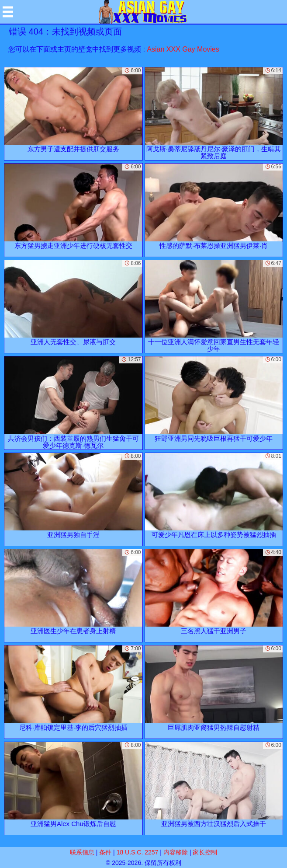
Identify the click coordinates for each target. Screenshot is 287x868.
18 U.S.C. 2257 (138, 852)
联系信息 (82, 852)
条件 (105, 852)
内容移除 (176, 852)
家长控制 (205, 852)
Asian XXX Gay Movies (183, 49)
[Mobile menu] (8, 12)
